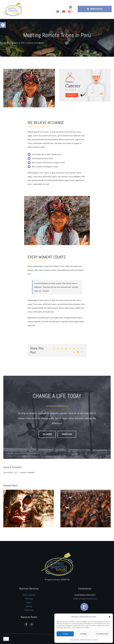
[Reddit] (62, 349)
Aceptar (65, 634)
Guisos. (29, 602)
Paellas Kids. (29, 610)
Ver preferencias (102, 634)
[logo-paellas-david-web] (12, 3)
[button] (3, 25)
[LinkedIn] (66, 349)
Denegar (84, 634)
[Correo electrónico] (82, 352)
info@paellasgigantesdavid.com (85, 599)
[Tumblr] (78, 349)
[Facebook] (54, 349)
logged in (16, 472)
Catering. (29, 606)
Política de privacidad (85, 640)
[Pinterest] (82, 349)
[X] (58, 349)
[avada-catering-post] (85, 70)
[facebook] (26, 624)
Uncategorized (39, 43)
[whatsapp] (32, 624)
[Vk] (74, 352)
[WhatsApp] (70, 349)
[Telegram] (74, 349)
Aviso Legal (95, 640)
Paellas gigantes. (29, 595)
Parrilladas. (29, 599)
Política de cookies (74, 640)
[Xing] (78, 352)
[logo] (57, 553)
